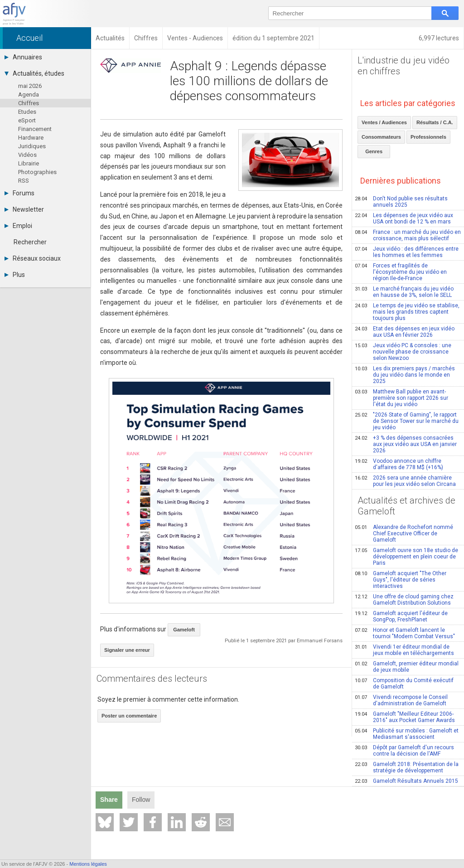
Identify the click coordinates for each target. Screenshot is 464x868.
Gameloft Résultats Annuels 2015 (406, 781)
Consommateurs (381, 137)
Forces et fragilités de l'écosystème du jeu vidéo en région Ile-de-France (401, 272)
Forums (19, 193)
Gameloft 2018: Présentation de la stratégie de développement (407, 767)
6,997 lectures (439, 38)
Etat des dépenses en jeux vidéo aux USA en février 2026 (405, 332)
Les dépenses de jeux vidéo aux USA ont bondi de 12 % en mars (404, 218)
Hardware (31, 138)
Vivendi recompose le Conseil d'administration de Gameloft (401, 700)
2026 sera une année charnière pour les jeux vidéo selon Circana (405, 481)
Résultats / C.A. (435, 122)
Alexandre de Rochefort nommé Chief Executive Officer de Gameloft (404, 533)
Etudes (27, 112)
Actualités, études (34, 73)
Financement (35, 129)
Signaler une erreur (127, 650)
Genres (374, 151)
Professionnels (428, 137)
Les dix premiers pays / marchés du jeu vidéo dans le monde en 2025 (405, 375)
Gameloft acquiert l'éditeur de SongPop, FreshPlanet (401, 616)
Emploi (18, 226)
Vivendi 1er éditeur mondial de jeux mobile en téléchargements (404, 650)
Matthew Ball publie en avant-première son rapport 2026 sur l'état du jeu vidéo (401, 398)
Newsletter (24, 209)
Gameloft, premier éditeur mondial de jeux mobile (407, 667)
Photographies (37, 172)
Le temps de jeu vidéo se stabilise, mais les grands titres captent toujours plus (407, 312)
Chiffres (29, 103)
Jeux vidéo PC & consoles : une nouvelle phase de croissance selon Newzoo (403, 352)
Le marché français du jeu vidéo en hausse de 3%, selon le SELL (404, 292)
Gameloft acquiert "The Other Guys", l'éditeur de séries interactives (401, 580)
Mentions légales (88, 864)
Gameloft (184, 630)
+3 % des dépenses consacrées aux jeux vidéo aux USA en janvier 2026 (406, 444)
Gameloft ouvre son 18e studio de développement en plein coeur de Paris (406, 557)
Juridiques (32, 146)
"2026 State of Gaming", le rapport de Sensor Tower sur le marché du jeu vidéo (407, 421)
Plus (15, 275)
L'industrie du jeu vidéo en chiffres (404, 66)
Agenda (29, 95)
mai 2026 (30, 86)
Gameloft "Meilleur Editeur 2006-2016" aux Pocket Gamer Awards (405, 717)
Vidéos (27, 155)
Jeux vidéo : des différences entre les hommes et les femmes (407, 252)
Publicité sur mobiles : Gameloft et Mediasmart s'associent (407, 734)
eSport (27, 120)
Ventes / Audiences (384, 122)
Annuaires (23, 57)
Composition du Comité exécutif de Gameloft (404, 684)
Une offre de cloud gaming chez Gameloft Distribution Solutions (404, 600)
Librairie (29, 163)
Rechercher (30, 242)
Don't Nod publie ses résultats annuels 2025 (401, 202)
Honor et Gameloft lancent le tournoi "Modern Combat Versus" (405, 633)
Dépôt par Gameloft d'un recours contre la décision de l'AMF (404, 751)
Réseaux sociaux (33, 258)
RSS (24, 181)
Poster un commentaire (129, 716)
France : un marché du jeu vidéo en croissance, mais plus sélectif (408, 235)
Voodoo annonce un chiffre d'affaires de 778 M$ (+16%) (399, 464)
